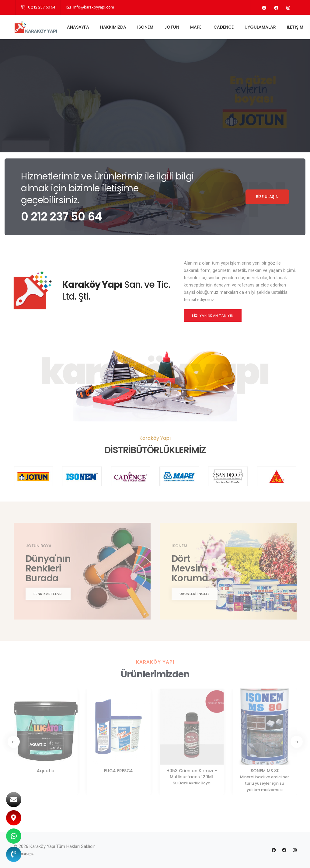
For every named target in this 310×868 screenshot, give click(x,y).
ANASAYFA (78, 27)
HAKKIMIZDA (113, 27)
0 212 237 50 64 (42, 7)
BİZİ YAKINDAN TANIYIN (213, 315)
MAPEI (197, 27)
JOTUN (172, 27)
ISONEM (146, 27)
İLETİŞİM (295, 27)
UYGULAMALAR (261, 27)
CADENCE (224, 27)
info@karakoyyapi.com (94, 7)
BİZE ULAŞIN (267, 197)
